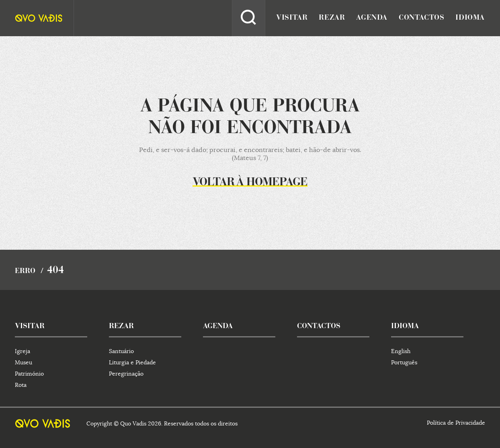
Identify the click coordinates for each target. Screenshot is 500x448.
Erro (25, 271)
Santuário (121, 351)
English (401, 351)
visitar (292, 18)
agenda (372, 18)
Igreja (23, 351)
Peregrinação (126, 374)
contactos (421, 18)
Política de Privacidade (456, 423)
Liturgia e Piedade (132, 362)
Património (29, 374)
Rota (21, 385)
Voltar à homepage (250, 183)
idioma (470, 18)
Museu (24, 362)
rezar (332, 18)
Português (404, 362)
